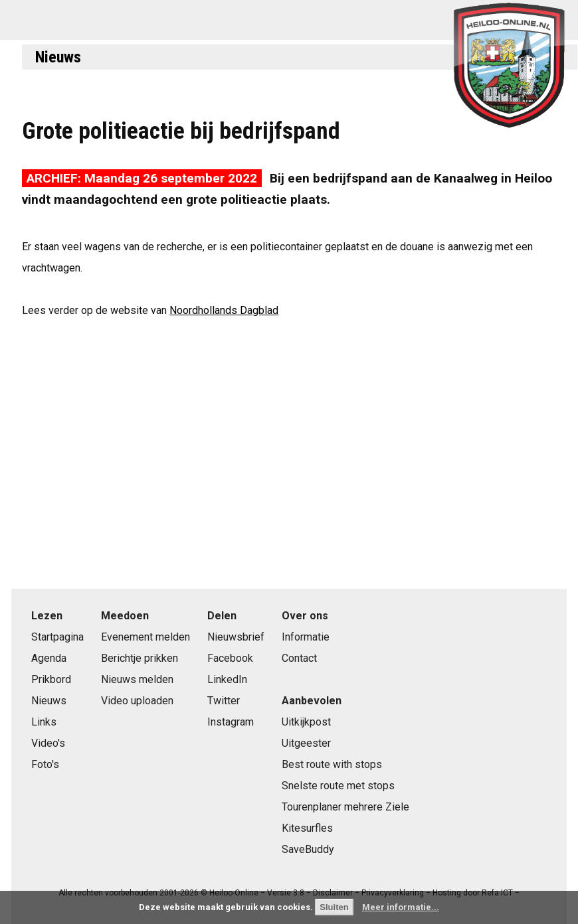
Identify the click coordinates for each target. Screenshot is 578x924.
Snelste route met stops (338, 786)
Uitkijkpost (306, 722)
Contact (299, 658)
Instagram (231, 722)
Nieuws (58, 57)
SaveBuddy (308, 849)
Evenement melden (145, 637)
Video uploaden (137, 701)
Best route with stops (332, 764)
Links (44, 722)
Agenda (49, 658)
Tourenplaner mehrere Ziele (345, 807)
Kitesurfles (307, 828)
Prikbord (51, 679)
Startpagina (57, 637)
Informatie (306, 637)
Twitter (224, 701)
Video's (48, 743)
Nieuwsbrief (236, 637)
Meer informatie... (401, 907)
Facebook (230, 658)
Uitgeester (306, 743)
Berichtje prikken (140, 658)
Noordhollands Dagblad (224, 310)
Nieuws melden (137, 679)
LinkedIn (227, 679)
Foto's (45, 764)
